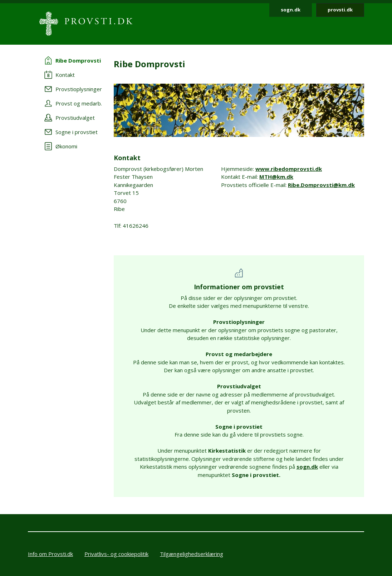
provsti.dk (340, 10)
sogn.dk (291, 10)
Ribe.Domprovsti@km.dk (321, 185)
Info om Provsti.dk (50, 554)
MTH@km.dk (276, 177)
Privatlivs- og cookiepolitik (116, 554)
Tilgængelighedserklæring (192, 554)
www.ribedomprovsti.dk (289, 169)
